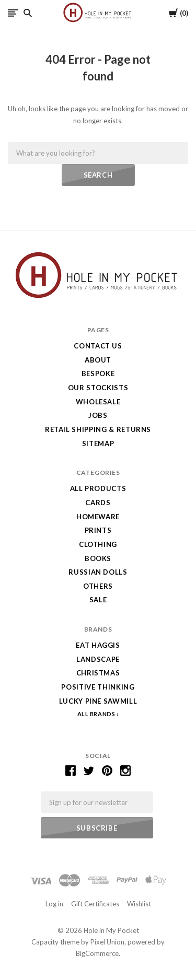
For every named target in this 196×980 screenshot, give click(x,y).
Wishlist (139, 904)
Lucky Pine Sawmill (98, 701)
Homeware (98, 517)
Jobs (98, 415)
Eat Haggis (98, 645)
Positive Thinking (98, 687)
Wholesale (98, 402)
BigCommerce (97, 953)
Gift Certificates (95, 904)
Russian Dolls (98, 572)
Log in (54, 904)
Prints (98, 530)
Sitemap (98, 444)
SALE (98, 600)
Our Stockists (98, 388)
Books (98, 558)
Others (98, 586)
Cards (98, 503)
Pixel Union (107, 942)
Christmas (98, 673)
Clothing (98, 544)
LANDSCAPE (98, 659)
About (98, 360)
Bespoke (98, 374)
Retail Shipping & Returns (98, 429)
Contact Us (98, 346)
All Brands (96, 714)
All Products (98, 488)
